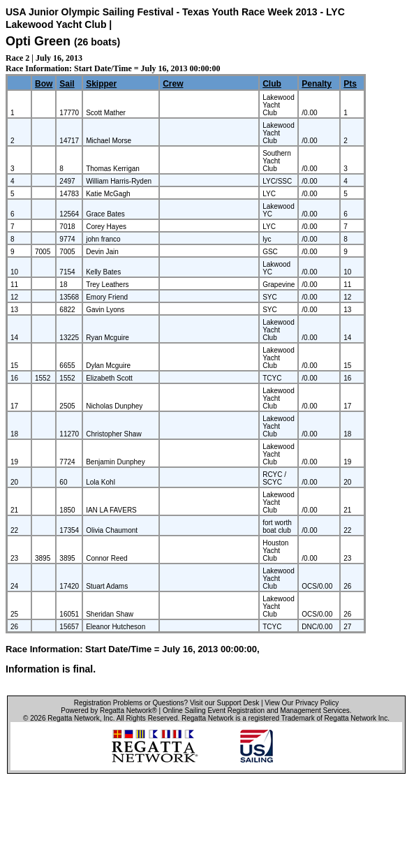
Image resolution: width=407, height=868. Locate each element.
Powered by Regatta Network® (109, 711)
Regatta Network (73, 718)
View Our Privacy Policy (302, 703)
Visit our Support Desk (224, 703)
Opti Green (38, 41)
